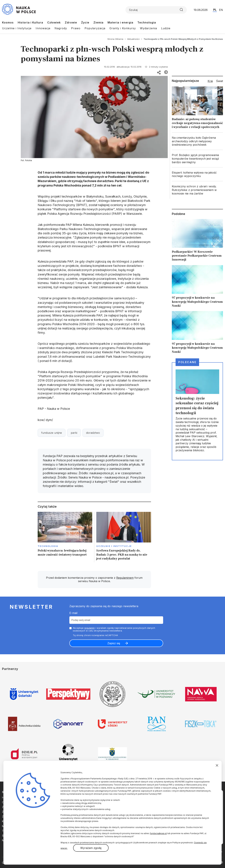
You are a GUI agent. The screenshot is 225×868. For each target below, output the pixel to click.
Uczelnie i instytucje (114, 546)
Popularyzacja (95, 28)
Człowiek (54, 22)
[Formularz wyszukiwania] (156, 10)
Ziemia (98, 22)
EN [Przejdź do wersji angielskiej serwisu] (221, 10)
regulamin (89, 628)
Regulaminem (125, 578)
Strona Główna (115, 39)
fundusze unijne (52, 433)
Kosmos (8, 22)
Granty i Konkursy (123, 28)
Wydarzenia (148, 28)
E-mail (73, 613)
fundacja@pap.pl (158, 833)
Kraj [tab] (210, 81)
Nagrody (61, 28)
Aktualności (133, 39)
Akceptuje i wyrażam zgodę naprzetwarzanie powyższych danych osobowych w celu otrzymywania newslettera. (114, 629)
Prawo (76, 28)
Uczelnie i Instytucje (17, 28)
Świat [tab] (220, 81)
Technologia (147, 22)
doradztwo (93, 433)
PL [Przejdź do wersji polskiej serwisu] (215, 10)
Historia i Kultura (30, 22)
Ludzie (166, 28)
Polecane (187, 362)
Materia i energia (120, 22)
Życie (85, 22)
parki (74, 433)
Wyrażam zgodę (91, 848)
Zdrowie (71, 22)
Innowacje (43, 28)
